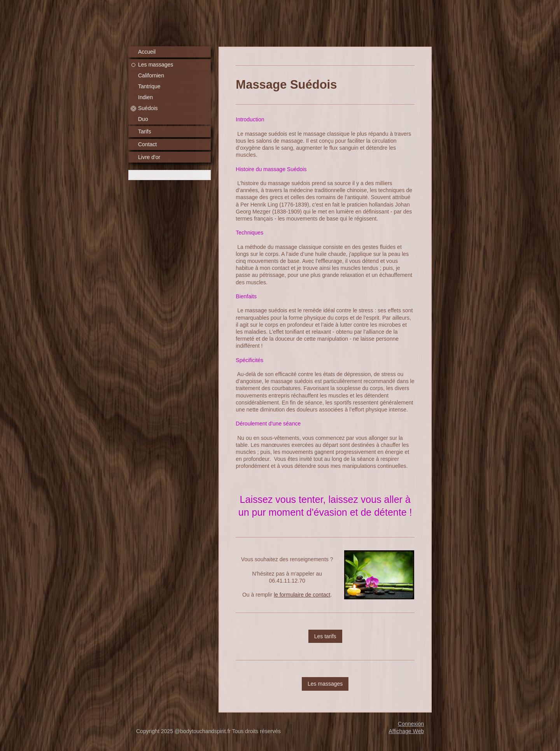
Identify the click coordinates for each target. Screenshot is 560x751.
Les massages (325, 684)
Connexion (411, 724)
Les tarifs (325, 636)
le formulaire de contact (302, 595)
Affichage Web (406, 731)
